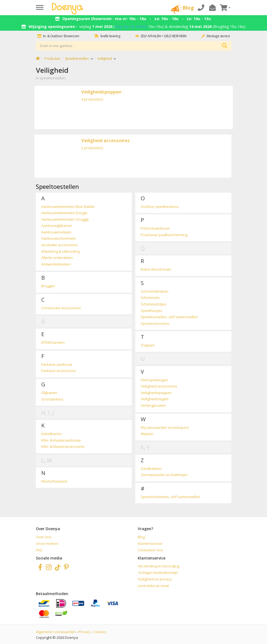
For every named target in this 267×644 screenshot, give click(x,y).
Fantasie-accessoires (59, 371)
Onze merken (47, 543)
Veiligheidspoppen (101, 92)
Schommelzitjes (154, 304)
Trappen (148, 345)
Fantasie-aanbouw (57, 364)
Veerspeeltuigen (154, 380)
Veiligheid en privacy (155, 579)
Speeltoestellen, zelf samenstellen (169, 317)
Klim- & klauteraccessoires (63, 446)
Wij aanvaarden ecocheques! (165, 427)
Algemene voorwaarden (56, 632)
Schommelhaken (155, 291)
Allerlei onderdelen (57, 258)
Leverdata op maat (153, 586)
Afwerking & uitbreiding (60, 251)
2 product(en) (92, 148)
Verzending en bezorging (158, 566)
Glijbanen (49, 393)
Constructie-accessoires (61, 308)
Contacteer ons (150, 550)
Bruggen (48, 286)
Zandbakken (151, 468)
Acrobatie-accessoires (60, 245)
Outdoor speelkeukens (160, 207)
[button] (225, 7)
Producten (52, 58)
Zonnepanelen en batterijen (164, 475)
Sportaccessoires (155, 323)
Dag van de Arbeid (131, 26)
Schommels (150, 298)
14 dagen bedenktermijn (158, 573)
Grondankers (52, 399)
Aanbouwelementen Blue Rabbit (68, 207)
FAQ (39, 550)
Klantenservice (150, 543)
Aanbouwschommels (59, 238)
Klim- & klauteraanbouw (61, 440)
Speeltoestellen (79, 58)
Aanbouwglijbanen (57, 226)
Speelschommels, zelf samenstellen (170, 497)
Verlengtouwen (153, 405)
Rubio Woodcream (156, 269)
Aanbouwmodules (56, 232)
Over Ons (44, 537)
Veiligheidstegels (155, 399)
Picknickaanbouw (155, 228)
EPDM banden (53, 342)
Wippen (147, 434)
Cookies (100, 632)
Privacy (84, 632)
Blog (141, 537)
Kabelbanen (51, 434)
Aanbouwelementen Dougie (64, 213)
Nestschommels (54, 481)
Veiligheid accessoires (106, 140)
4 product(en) (92, 99)
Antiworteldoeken (56, 264)
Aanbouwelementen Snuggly (65, 219)
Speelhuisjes (151, 311)
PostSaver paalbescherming (164, 235)
